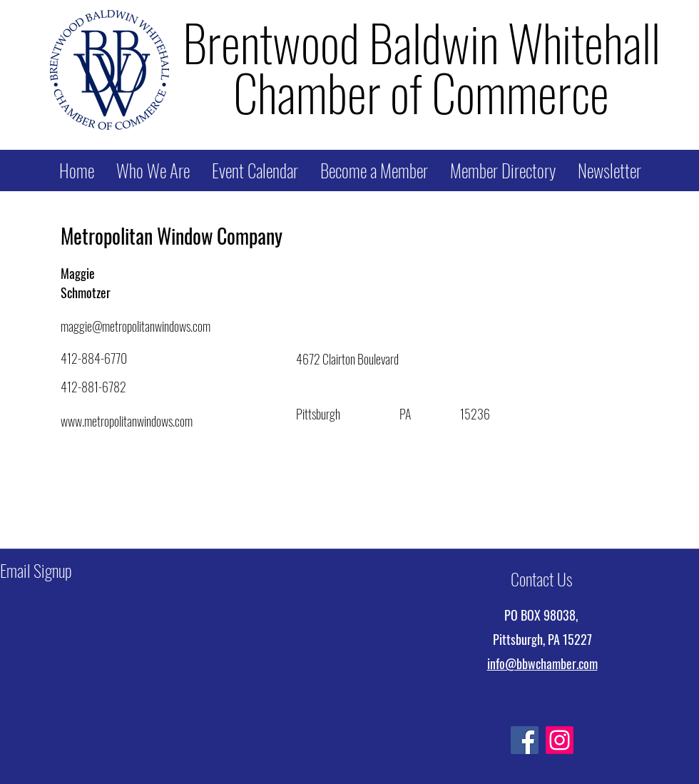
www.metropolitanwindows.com (127, 421)
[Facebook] (525, 740)
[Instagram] (560, 740)
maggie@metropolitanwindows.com (136, 326)
